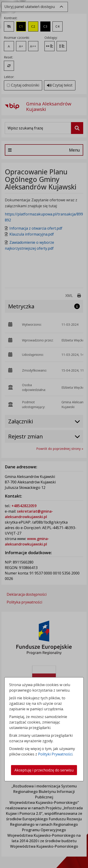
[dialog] (44, 434)
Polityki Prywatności (55, 754)
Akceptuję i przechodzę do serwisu (44, 770)
